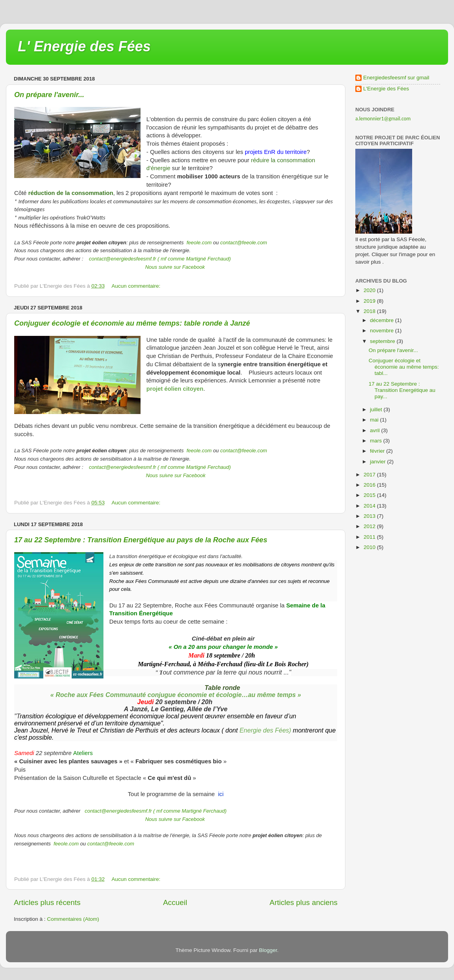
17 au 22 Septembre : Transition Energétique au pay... (402, 390)
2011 (370, 537)
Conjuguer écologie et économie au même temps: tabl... (404, 367)
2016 (370, 485)
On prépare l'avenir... (49, 95)
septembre (383, 341)
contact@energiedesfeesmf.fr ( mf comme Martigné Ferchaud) (160, 259)
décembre (383, 320)
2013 (370, 516)
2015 (370, 495)
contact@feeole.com (244, 243)
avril (376, 430)
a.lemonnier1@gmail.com (383, 119)
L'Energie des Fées (386, 89)
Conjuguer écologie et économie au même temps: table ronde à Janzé (132, 323)
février (378, 451)
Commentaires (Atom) (73, 919)
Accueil (175, 902)
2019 (370, 301)
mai (375, 420)
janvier (379, 462)
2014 (370, 506)
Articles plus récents (47, 902)
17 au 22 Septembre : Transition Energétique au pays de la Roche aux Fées (141, 540)
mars (377, 441)
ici (221, 794)
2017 (370, 475)
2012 (370, 526)
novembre (383, 331)
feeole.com (198, 243)
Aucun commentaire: (137, 286)
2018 (370, 311)
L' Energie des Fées (84, 46)
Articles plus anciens (304, 902)
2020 (370, 290)
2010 (370, 547)
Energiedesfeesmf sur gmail (396, 78)
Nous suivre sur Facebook (175, 267)
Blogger (268, 950)
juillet (377, 409)
